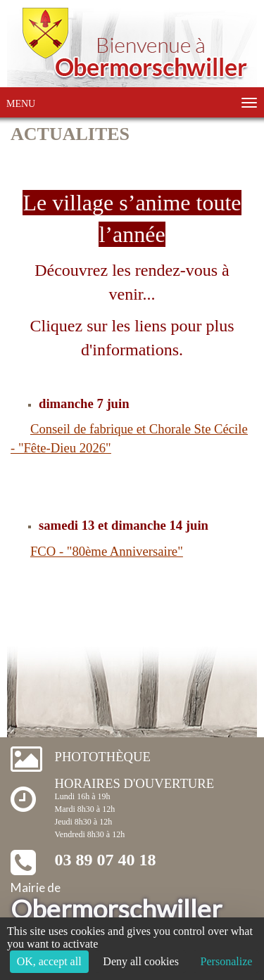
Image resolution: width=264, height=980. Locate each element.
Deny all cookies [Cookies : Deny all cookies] (141, 961)
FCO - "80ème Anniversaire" (107, 551)
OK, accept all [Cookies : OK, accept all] (49, 961)
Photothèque (103, 757)
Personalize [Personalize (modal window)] (227, 961)
